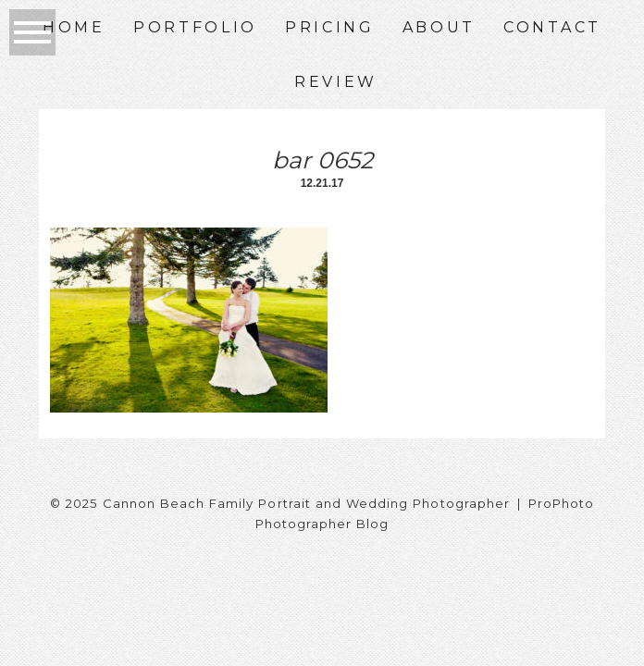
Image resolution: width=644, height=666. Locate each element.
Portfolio (195, 27)
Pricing (330, 27)
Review (336, 82)
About (439, 27)
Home (74, 27)
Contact (552, 27)
